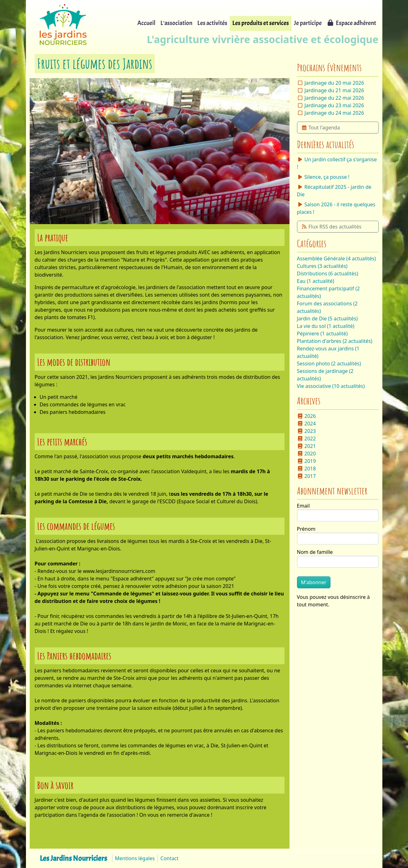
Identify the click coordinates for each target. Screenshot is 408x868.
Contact (169, 858)
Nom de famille (315, 552)
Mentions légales (135, 858)
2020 (307, 454)
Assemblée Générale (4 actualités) (337, 258)
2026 (307, 416)
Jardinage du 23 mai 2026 (334, 105)
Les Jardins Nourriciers (73, 858)
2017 (307, 476)
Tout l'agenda (321, 128)
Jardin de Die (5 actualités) (327, 319)
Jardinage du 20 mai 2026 (334, 83)
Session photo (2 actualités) (329, 364)
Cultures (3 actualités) (322, 266)
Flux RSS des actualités (331, 227)
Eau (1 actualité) (316, 281)
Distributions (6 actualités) (328, 273)
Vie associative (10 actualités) (331, 386)
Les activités (212, 23)
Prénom (306, 529)
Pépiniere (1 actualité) (322, 334)
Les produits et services (261, 23)
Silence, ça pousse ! (323, 177)
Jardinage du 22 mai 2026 (334, 98)
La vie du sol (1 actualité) (326, 326)
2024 (307, 424)
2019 (307, 461)
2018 (307, 469)
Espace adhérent (351, 23)
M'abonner (314, 582)
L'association (176, 23)
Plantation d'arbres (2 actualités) (335, 341)
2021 (307, 446)
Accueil (146, 23)
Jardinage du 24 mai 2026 (334, 113)
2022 (307, 439)
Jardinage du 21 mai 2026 (334, 90)
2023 (307, 431)
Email (303, 506)
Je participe (308, 23)
